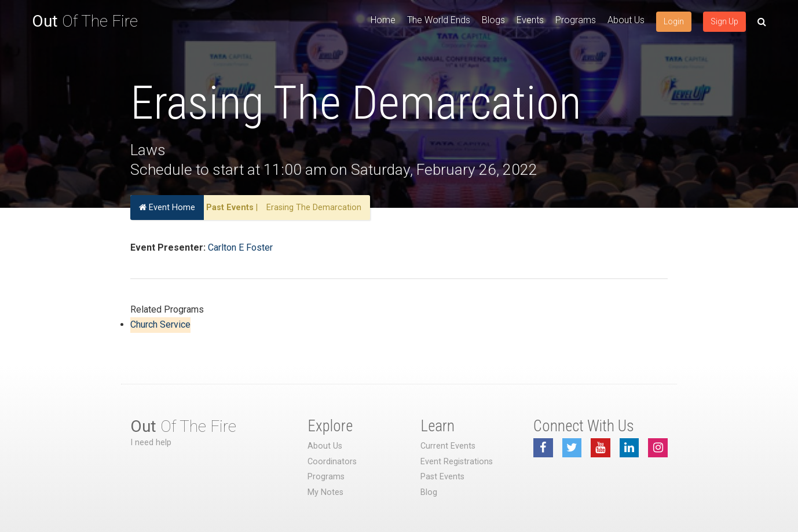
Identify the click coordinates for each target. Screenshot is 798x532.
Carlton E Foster (240, 247)
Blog (429, 492)
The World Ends (439, 20)
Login (674, 21)
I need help (151, 443)
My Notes (325, 492)
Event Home (167, 208)
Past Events (230, 208)
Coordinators (332, 462)
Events (530, 20)
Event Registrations (457, 462)
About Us (626, 20)
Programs (576, 20)
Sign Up (724, 21)
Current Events (448, 446)
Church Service (160, 324)
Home (383, 20)
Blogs (493, 20)
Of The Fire (85, 21)
